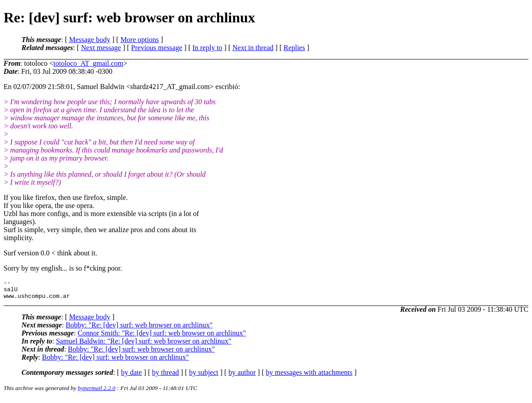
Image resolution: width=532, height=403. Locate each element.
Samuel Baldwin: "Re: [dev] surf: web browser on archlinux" (144, 345)
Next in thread (253, 48)
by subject (204, 376)
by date (131, 376)
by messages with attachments (309, 376)
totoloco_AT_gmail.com (88, 63)
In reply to (208, 48)
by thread (166, 376)
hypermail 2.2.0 (97, 392)
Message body (90, 40)
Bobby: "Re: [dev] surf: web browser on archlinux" (139, 329)
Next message (101, 48)
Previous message (157, 48)
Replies (294, 48)
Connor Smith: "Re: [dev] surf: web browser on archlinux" (162, 337)
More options (140, 40)
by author (242, 376)
